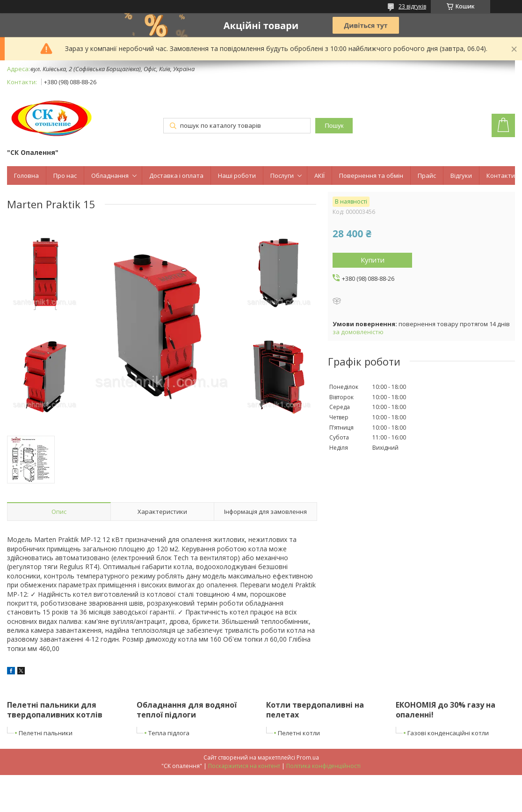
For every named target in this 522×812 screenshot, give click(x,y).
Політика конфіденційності (323, 766)
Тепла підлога (169, 733)
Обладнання (110, 176)
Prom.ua (308, 757)
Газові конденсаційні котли (448, 733)
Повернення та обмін (371, 176)
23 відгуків (412, 6)
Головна (26, 176)
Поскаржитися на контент (244, 766)
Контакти (501, 176)
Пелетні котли (299, 733)
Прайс (427, 176)
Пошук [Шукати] (334, 126)
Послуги (282, 176)
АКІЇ (319, 176)
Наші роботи (237, 176)
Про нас (65, 176)
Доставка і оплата (176, 176)
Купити (373, 260)
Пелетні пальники (46, 733)
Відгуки (461, 176)
